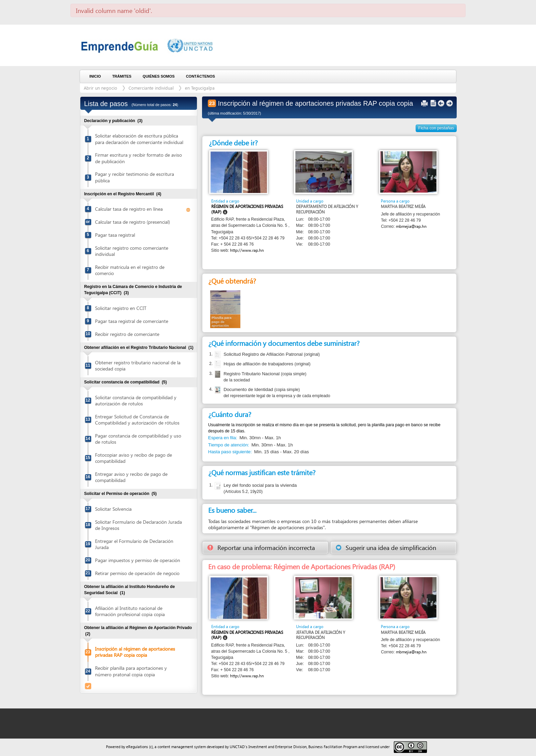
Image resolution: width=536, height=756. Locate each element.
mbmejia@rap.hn (411, 226)
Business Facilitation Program (333, 747)
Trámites (122, 76)
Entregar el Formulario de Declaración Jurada (134, 544)
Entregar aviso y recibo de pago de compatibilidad (131, 477)
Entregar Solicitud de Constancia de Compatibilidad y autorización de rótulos (137, 420)
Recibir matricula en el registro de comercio (130, 270)
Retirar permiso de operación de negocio (137, 573)
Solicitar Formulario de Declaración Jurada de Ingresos (138, 525)
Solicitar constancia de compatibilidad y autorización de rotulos (136, 400)
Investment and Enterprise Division (278, 747)
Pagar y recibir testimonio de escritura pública (135, 177)
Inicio (95, 76)
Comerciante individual (151, 88)
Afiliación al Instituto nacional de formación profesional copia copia (130, 611)
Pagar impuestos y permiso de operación (138, 560)
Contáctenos (200, 76)
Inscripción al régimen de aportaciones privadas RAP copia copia (135, 652)
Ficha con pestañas (436, 128)
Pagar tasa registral (115, 235)
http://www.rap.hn (247, 250)
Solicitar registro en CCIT (121, 308)
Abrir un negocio (100, 88)
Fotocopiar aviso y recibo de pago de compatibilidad (133, 458)
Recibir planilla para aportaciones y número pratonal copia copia (131, 671)
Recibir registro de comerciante (127, 334)
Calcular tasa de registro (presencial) (132, 222)
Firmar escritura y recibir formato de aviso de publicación (138, 158)
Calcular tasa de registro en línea (129, 209)
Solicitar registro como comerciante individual (132, 251)
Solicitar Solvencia (113, 509)
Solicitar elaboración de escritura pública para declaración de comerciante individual (139, 139)
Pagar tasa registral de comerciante (132, 321)
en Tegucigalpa (200, 88)
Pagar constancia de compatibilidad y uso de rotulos (138, 439)
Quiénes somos (159, 76)
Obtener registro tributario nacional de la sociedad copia (138, 366)
